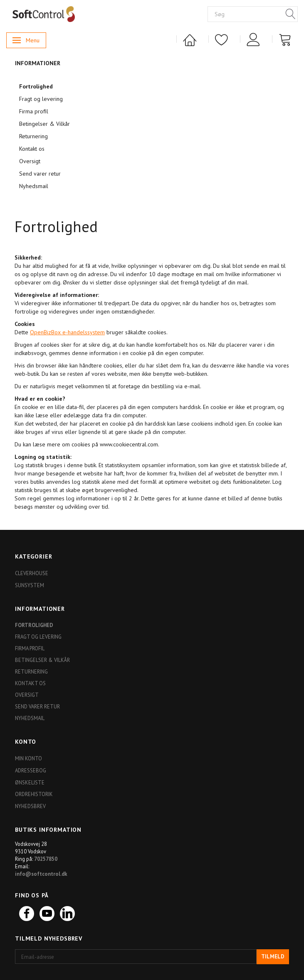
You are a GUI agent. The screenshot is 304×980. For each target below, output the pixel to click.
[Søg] (291, 15)
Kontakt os (32, 149)
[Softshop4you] (44, 14)
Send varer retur (40, 174)
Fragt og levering (41, 99)
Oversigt (30, 161)
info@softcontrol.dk (41, 874)
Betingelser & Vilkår (44, 124)
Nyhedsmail (34, 186)
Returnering (33, 136)
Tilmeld (273, 957)
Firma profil (34, 111)
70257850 (46, 859)
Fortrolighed (36, 86)
